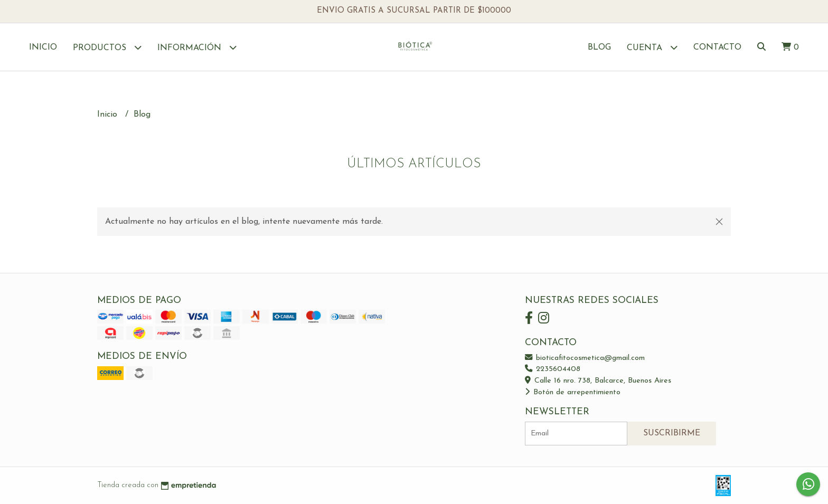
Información (197, 47)
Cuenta (652, 47)
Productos (107, 47)
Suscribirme (672, 433)
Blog (599, 47)
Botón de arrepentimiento (573, 392)
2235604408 (553, 369)
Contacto (717, 47)
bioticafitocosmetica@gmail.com (585, 358)
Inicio (43, 47)
